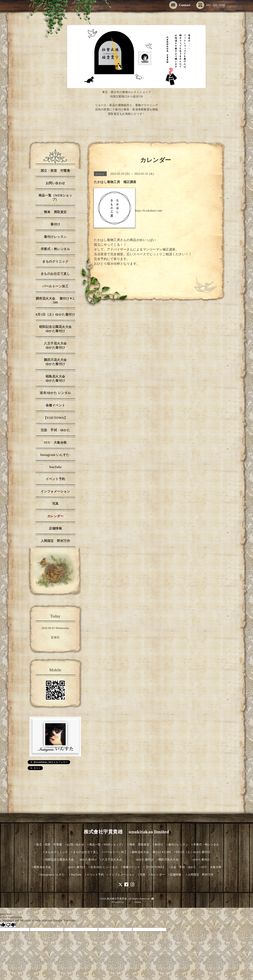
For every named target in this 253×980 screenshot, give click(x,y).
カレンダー (55, 516)
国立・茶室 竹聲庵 (55, 171)
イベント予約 (55, 479)
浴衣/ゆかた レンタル (55, 393)
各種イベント (55, 405)
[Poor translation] (11, 925)
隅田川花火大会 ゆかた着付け (60, 362)
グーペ (128, 902)
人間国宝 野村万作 (57, 541)
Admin (138, 902)
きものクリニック (55, 261)
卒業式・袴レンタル (55, 249)
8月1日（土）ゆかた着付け (55, 314)
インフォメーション (55, 491)
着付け (55, 224)
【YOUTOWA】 (55, 418)
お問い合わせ (55, 183)
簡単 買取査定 (55, 212)
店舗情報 (55, 528)
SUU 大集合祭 (55, 443)
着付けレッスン (55, 237)
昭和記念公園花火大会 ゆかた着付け (58, 329)
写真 (55, 504)
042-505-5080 (211, 5)
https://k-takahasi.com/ (149, 211)
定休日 (55, 637)
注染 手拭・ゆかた (55, 430)
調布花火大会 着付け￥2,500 (55, 300)
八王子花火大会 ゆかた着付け (60, 345)
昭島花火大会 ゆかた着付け (61, 379)
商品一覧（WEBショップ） (55, 197)
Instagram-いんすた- (55, 455)
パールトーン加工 (55, 286)
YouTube (55, 467)
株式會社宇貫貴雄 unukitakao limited (126, 832)
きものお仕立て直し (55, 274)
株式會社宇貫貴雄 (117, 899)
